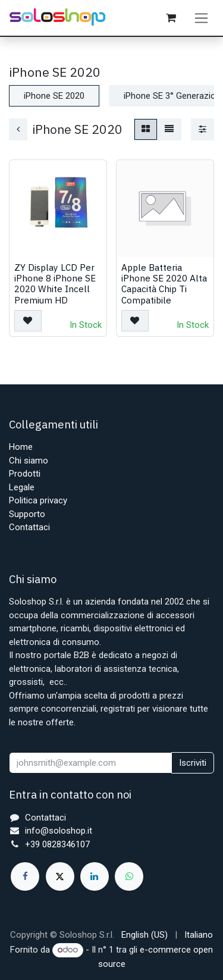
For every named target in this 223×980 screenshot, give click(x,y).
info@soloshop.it (59, 831)
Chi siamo (29, 461)
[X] (60, 876)
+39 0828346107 (57, 844)
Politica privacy (38, 500)
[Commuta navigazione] (201, 18)
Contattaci (29, 527)
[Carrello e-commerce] (171, 18)
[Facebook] (25, 876)
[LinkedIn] (95, 876)
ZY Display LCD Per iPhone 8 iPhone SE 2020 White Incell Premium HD (55, 284)
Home (21, 447)
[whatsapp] (129, 876)
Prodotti (25, 474)
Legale (22, 487)
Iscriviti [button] (193, 763)
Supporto (27, 514)
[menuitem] (145, 935)
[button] (28, 321)
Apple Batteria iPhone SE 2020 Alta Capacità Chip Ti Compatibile (164, 284)
